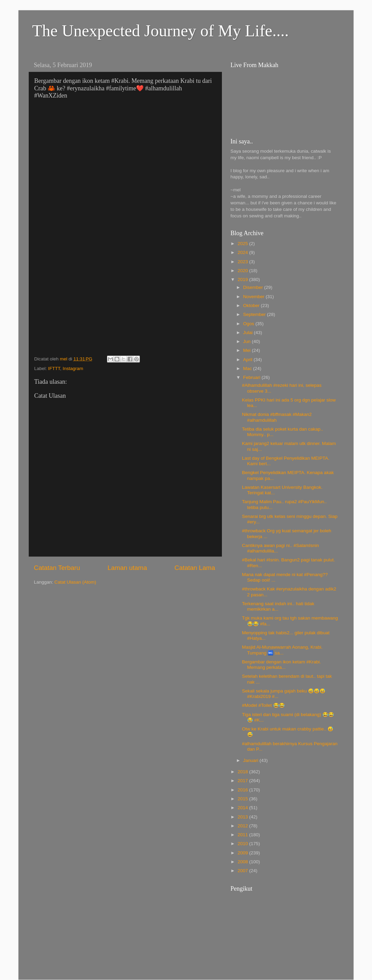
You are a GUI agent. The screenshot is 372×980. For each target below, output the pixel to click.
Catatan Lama (195, 568)
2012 (243, 826)
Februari (252, 377)
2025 (243, 244)
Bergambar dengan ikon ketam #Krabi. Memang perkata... (282, 665)
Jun (248, 341)
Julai (249, 333)
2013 (243, 817)
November (254, 297)
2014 (243, 808)
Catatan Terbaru (57, 568)
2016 (243, 790)
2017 (243, 781)
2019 (243, 279)
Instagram (73, 368)
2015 (243, 799)
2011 (243, 835)
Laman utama (127, 568)
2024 (243, 252)
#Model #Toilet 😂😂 (263, 705)
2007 (243, 871)
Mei (248, 350)
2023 (243, 262)
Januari (251, 760)
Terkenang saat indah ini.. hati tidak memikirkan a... (278, 606)
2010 (243, 844)
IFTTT (54, 368)
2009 (243, 853)
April (248, 360)
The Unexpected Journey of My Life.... (160, 31)
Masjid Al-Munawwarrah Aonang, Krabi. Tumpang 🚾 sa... (282, 650)
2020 (243, 271)
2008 (243, 862)
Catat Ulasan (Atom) (75, 582)
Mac (248, 368)
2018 (243, 772)
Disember (254, 287)
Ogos (249, 324)
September (255, 314)
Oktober (252, 306)
